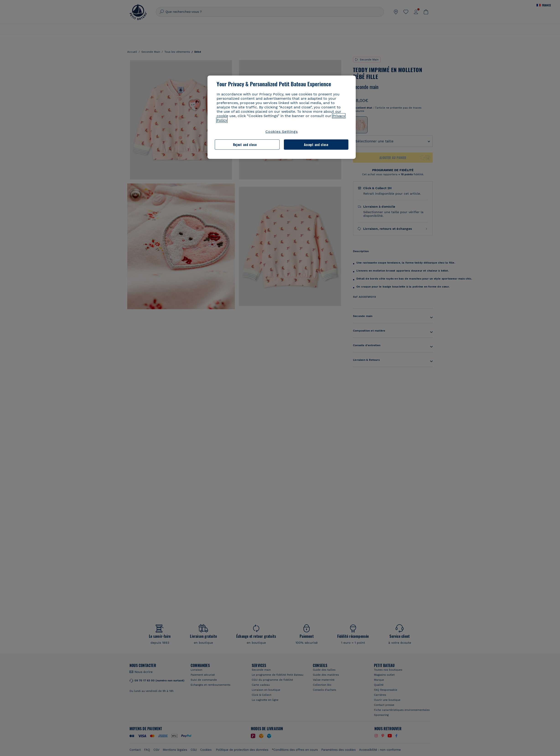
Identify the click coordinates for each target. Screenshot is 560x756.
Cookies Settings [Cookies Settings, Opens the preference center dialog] (282, 132)
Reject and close (245, 145)
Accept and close (316, 145)
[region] (282, 117)
